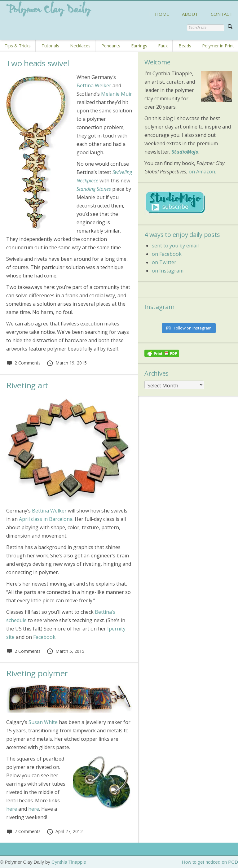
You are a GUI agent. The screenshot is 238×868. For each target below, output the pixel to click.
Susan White (43, 722)
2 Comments (23, 363)
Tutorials (50, 46)
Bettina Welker (94, 85)
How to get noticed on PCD (210, 862)
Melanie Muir (117, 94)
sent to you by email (175, 246)
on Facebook (167, 254)
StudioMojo (185, 152)
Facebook (44, 637)
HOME (162, 14)
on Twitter (164, 262)
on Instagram (168, 271)
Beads (185, 46)
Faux (163, 46)
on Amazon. (202, 172)
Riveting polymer (37, 673)
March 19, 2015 (67, 363)
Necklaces (80, 46)
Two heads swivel (38, 63)
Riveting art (27, 385)
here (12, 809)
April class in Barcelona (46, 519)
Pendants (111, 46)
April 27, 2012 (65, 831)
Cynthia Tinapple (69, 862)
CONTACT (222, 14)
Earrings (139, 46)
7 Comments (23, 831)
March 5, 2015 (65, 651)
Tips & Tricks (18, 46)
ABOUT (190, 14)
